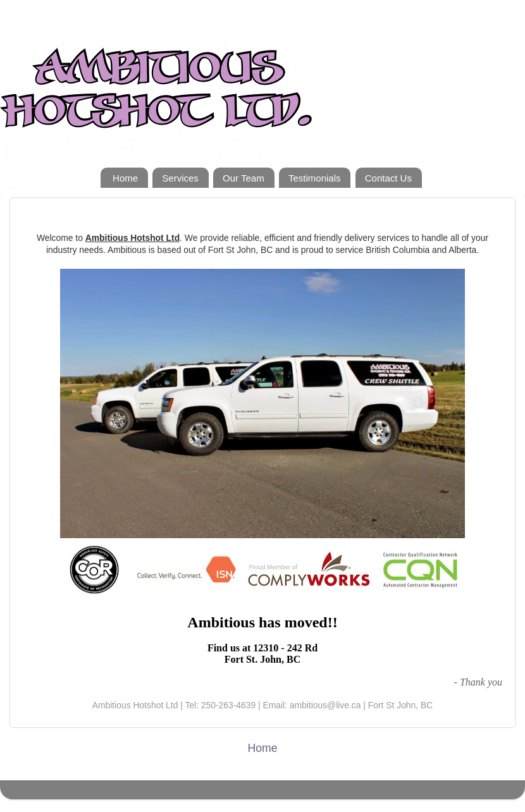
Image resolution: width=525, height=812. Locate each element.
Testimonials (315, 178)
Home (125, 178)
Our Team (244, 178)
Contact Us (388, 178)
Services (180, 178)
